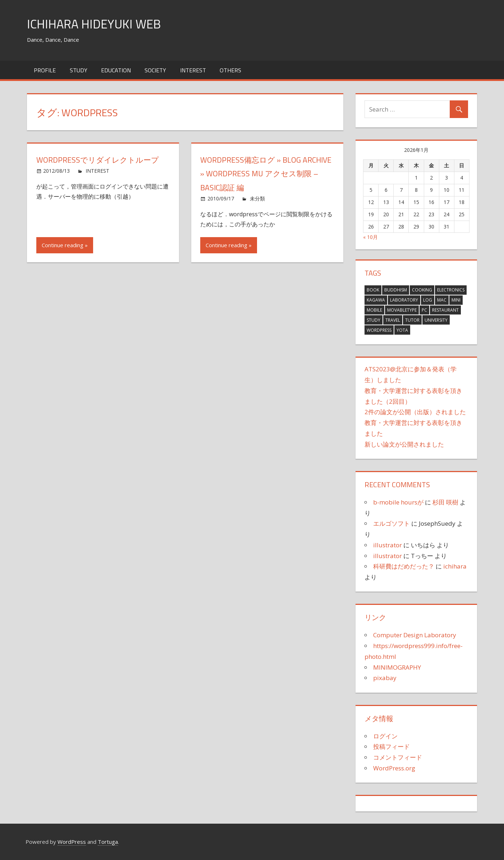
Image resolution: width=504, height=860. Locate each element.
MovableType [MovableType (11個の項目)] (402, 310)
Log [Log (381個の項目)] (428, 300)
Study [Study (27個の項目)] (374, 320)
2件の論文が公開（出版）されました (415, 412)
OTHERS (230, 70)
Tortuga (108, 842)
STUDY (79, 70)
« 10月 (370, 237)
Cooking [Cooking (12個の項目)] (422, 290)
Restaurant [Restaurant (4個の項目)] (445, 310)
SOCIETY (155, 70)
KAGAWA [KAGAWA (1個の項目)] (376, 300)
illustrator (388, 545)
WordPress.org (394, 768)
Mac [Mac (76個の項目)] (442, 300)
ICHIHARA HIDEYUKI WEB (97, 24)
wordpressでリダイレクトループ (100, 160)
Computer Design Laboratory (415, 635)
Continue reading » (65, 245)
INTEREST (193, 70)
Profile (45, 70)
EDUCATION (116, 70)
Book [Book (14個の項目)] (373, 290)
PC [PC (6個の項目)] (424, 310)
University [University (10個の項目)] (436, 320)
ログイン (385, 736)
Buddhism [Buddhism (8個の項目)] (396, 290)
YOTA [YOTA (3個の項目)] (402, 330)
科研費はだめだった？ (404, 566)
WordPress (72, 842)
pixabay (385, 678)
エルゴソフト (391, 523)
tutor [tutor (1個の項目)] (412, 320)
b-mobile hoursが (398, 502)
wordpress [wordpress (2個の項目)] (379, 330)
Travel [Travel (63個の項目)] (393, 320)
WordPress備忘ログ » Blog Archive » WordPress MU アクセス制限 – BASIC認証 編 (266, 174)
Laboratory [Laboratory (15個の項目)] (404, 300)
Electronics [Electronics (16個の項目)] (451, 290)
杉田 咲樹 (445, 502)
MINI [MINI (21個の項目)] (456, 300)
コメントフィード (398, 757)
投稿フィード (391, 746)
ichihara (455, 566)
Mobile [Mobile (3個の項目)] (374, 310)
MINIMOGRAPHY (397, 667)
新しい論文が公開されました (404, 444)
